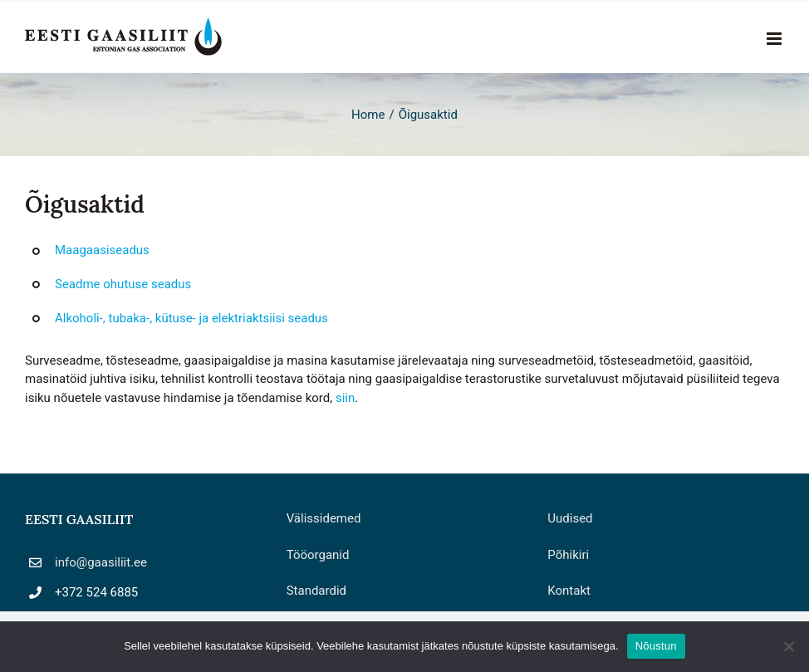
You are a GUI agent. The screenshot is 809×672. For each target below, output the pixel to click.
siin (345, 398)
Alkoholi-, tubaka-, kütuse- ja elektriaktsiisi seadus (191, 318)
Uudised (570, 518)
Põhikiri (568, 555)
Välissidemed (324, 518)
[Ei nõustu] (788, 646)
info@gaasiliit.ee (101, 562)
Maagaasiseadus (102, 250)
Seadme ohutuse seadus (123, 284)
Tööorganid (318, 555)
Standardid (316, 591)
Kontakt (569, 591)
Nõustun (656, 646)
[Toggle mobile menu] (775, 39)
